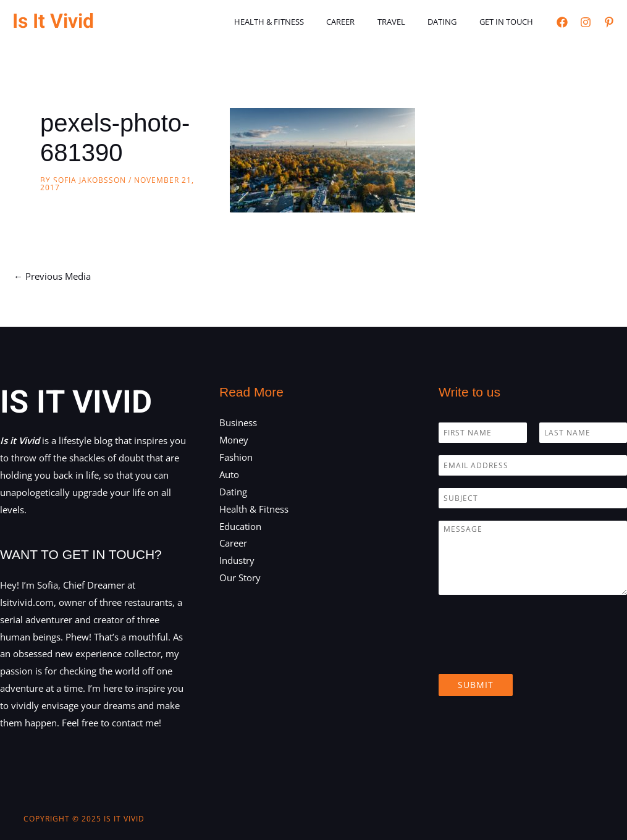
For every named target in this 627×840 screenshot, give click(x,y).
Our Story (240, 577)
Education (240, 526)
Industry (237, 560)
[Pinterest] (609, 22)
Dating (452, 22)
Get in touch (509, 22)
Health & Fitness (298, 22)
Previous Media (52, 276)
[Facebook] (562, 22)
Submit (476, 685)
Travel (407, 22)
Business (238, 422)
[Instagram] (586, 22)
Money (234, 440)
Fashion (236, 457)
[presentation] (532, 653)
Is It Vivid (53, 21)
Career (363, 22)
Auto (229, 474)
